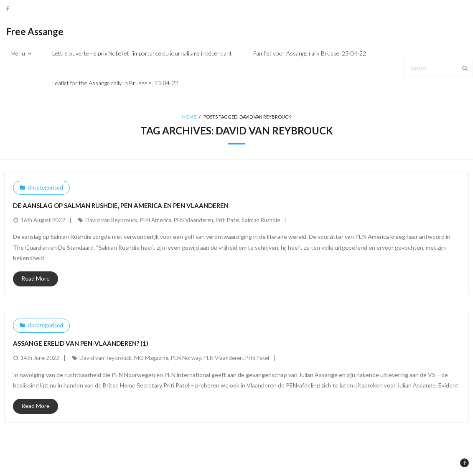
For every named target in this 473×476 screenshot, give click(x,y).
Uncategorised (45, 187)
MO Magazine (151, 358)
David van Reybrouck (111, 220)
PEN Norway (186, 358)
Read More (36, 278)
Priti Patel (228, 220)
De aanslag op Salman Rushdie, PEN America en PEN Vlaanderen (121, 205)
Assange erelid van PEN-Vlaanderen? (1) (81, 343)
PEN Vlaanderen (193, 220)
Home (189, 117)
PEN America (156, 220)
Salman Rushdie (261, 220)
